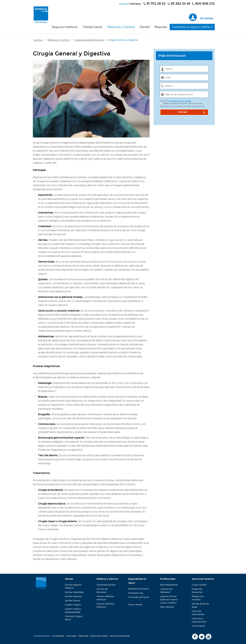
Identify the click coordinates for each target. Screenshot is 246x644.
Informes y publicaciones (198, 620)
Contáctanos (198, 626)
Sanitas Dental (73, 600)
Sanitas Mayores (73, 596)
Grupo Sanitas (199, 585)
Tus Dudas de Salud (137, 598)
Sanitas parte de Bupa (200, 605)
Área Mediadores (168, 584)
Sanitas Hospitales (74, 592)
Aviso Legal (71, 636)
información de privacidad (180, 101)
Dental (145, 27)
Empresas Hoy (136, 593)
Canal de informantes (197, 612)
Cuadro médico (73, 605)
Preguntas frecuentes (197, 590)
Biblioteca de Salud (138, 589)
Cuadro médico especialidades (73, 610)
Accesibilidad (58, 636)
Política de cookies (99, 636)
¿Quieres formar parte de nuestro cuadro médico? (168, 599)
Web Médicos (167, 607)
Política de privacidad (120, 636)
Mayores (161, 27)
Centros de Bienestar (102, 590)
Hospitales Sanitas (106, 585)
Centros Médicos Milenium (105, 598)
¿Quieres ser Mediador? (165, 590)
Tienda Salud (92, 27)
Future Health (135, 604)
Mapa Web (83, 636)
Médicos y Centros (121, 27)
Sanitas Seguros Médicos (73, 586)
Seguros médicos (65, 27)
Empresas (123, 4)
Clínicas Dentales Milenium (106, 605)
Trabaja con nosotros (197, 597)
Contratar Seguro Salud (74, 618)
